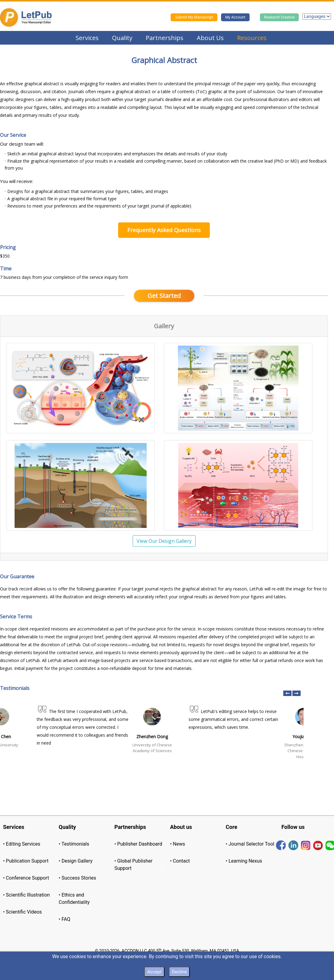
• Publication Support (26, 861)
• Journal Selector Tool (250, 844)
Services (87, 38)
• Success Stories (77, 878)
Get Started (164, 296)
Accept (154, 972)
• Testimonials (74, 844)
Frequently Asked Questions (164, 230)
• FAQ (64, 919)
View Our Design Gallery (164, 541)
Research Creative (279, 17)
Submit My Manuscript (194, 17)
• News (178, 844)
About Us (210, 38)
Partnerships (165, 38)
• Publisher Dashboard (138, 844)
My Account (235, 17)
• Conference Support (26, 878)
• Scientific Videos (22, 912)
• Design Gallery (75, 861)
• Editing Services (22, 844)
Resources (252, 38)
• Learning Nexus (244, 861)
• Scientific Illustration (26, 895)
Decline (179, 972)
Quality (122, 38)
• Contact (180, 861)
